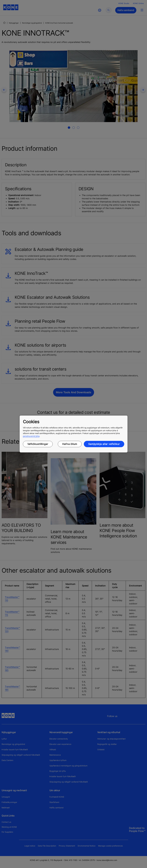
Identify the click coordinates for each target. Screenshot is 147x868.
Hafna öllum (70, 444)
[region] (74, 434)
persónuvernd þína (31, 436)
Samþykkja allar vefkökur (104, 444)
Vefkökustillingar (38, 444)
